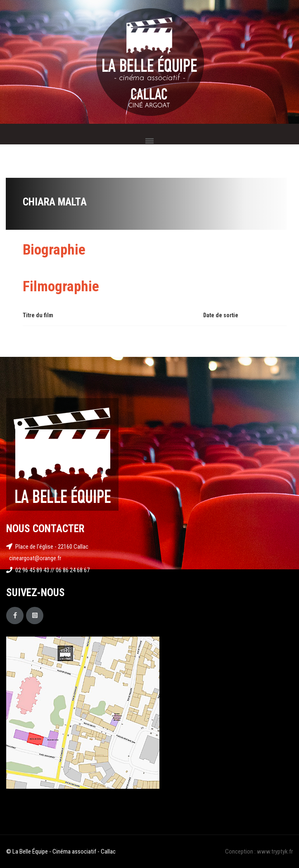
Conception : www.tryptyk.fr (259, 851)
